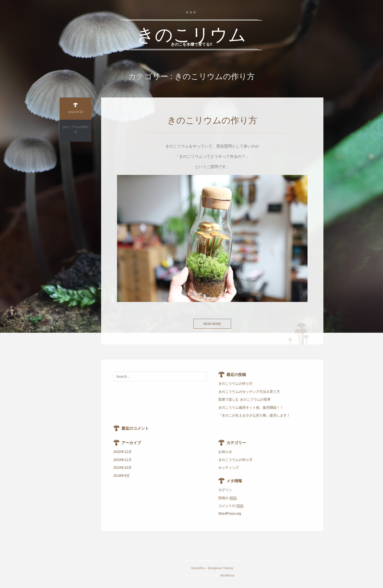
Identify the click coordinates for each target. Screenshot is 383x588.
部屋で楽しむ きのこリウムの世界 (245, 399)
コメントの (231, 506)
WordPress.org (230, 513)
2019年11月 (122, 460)
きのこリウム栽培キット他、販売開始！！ (251, 407)
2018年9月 (122, 476)
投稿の (228, 498)
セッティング (229, 468)
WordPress (227, 576)
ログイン (225, 490)
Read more (212, 324)
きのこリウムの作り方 (235, 384)
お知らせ (225, 452)
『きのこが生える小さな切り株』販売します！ (254, 415)
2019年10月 (122, 468)
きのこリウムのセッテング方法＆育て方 (249, 392)
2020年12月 (122, 452)
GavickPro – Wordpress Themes (212, 568)
